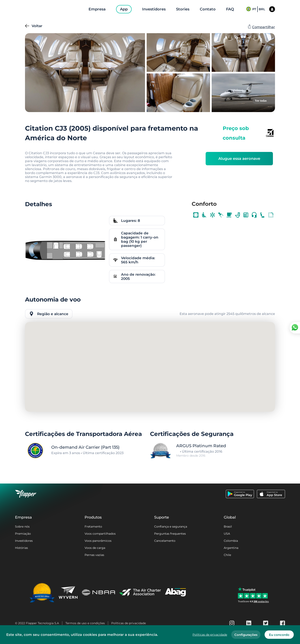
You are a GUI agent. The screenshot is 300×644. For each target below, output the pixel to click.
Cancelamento (165, 541)
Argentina (231, 548)
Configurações (246, 635)
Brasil (228, 527)
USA (227, 534)
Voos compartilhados (100, 534)
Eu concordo (279, 635)
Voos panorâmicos (98, 541)
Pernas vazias (94, 555)
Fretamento (93, 527)
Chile (227, 555)
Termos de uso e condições (85, 623)
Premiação (23, 534)
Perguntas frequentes (170, 534)
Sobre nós (22, 527)
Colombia (231, 541)
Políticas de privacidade (129, 623)
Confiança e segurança (171, 527)
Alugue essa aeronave (239, 159)
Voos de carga (95, 548)
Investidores (24, 541)
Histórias (21, 548)
